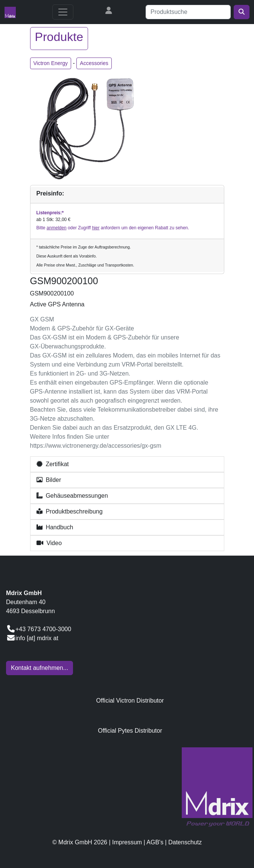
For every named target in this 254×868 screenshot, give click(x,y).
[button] (127, 464)
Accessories (94, 63)
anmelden (57, 228)
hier (96, 228)
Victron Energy (51, 63)
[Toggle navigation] (63, 12)
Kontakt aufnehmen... (40, 668)
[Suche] (188, 12)
